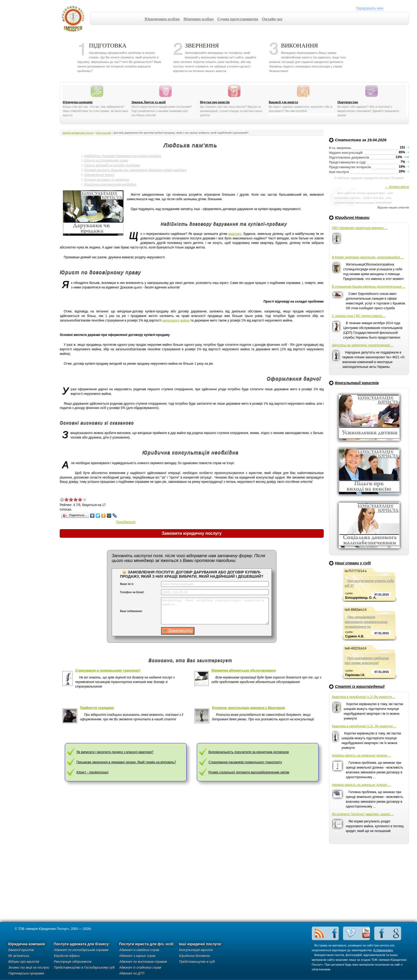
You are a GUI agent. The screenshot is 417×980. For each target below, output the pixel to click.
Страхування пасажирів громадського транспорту (245, 762)
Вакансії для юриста (283, 102)
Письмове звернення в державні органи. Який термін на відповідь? (126, 762)
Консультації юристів (357, 383)
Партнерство (348, 102)
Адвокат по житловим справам (143, 962)
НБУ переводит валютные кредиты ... (360, 228)
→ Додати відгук (397, 187)
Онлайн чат (272, 19)
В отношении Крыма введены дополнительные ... (369, 287)
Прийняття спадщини (97, 708)
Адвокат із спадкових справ (140, 967)
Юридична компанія (78, 102)
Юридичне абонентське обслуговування (244, 670)
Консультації (104, 133)
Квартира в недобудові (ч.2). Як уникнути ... (364, 726)
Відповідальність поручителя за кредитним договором (249, 752)
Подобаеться (126, 522)
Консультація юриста (196, 950)
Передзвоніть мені (370, 8)
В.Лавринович (383, 950)
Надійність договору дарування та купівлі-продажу (123, 156)
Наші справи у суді (353, 563)
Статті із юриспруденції (360, 686)
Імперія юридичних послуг (75, 19)
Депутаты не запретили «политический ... (363, 345)
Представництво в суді (197, 962)
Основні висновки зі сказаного (107, 180)
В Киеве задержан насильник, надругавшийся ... (368, 257)
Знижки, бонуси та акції (149, 102)
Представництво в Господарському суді (84, 967)
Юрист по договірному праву (106, 160)
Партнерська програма (26, 973)
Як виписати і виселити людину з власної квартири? (115, 752)
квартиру (235, 234)
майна (185, 320)
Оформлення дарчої (99, 175)
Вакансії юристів (21, 950)
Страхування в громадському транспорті (108, 670)
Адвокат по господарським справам (81, 950)
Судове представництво (238, 19)
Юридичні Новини (352, 218)
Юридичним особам (162, 19)
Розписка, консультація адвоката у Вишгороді (248, 708)
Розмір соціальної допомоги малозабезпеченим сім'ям (249, 772)
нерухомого (171, 320)
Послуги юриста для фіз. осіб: (147, 944)
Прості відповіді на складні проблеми (112, 165)
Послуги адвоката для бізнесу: (82, 944)
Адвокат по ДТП (132, 973)
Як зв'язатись (19, 956)
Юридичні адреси (67, 956)
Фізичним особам (199, 19)
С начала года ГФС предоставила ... (359, 316)
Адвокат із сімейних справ (139, 950)
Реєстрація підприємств (73, 962)
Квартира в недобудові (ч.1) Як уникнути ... (364, 697)
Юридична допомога (194, 956)
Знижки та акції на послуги (29, 967)
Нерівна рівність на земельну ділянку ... (361, 756)
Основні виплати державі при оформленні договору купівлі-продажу (135, 170)
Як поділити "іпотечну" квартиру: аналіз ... (363, 814)
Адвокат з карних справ (137, 956)
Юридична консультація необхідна (110, 184)
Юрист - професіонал (93, 772)
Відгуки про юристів (215, 102)
